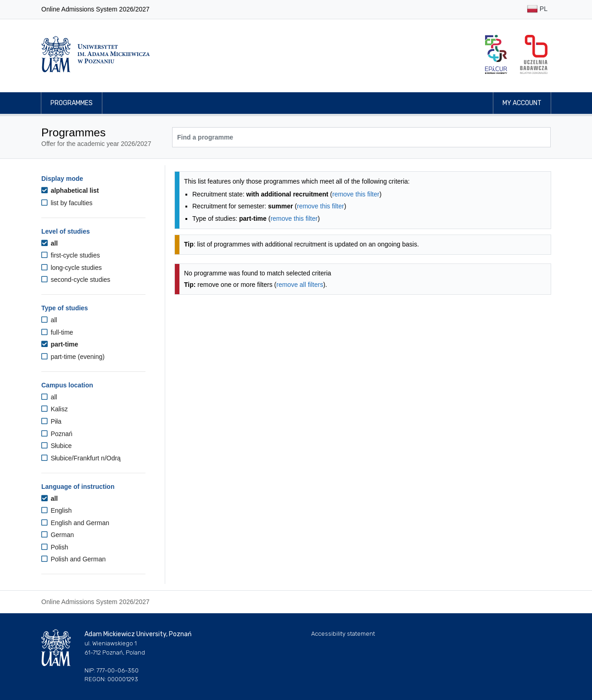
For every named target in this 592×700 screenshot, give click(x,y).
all (50, 243)
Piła (51, 421)
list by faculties (67, 203)
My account (522, 103)
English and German (75, 523)
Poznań (57, 434)
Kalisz (55, 409)
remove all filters (300, 285)
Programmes (72, 103)
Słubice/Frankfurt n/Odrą (81, 458)
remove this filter (356, 194)
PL (537, 9)
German (58, 535)
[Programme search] (361, 137)
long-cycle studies (72, 268)
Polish (55, 547)
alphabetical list (70, 190)
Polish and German (73, 559)
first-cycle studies (71, 255)
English (56, 510)
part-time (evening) (73, 357)
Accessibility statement (343, 634)
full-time (57, 332)
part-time (60, 344)
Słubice (56, 446)
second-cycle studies (76, 280)
